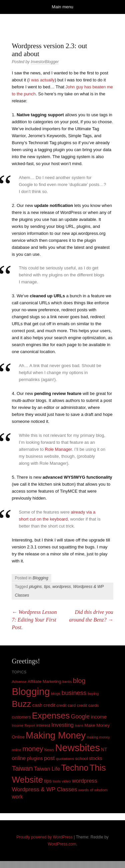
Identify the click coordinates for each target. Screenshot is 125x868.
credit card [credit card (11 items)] (66, 706)
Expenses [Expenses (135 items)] (51, 716)
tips (47, 587)
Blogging (40, 578)
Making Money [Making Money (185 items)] (56, 735)
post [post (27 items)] (49, 758)
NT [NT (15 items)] (104, 749)
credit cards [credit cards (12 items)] (88, 705)
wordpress (61, 587)
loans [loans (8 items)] (79, 725)
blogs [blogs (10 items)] (56, 694)
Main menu (62, 7)
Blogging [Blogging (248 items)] (31, 691)
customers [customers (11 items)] (21, 717)
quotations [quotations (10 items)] (65, 759)
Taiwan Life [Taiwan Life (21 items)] (47, 769)
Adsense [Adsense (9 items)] (19, 682)
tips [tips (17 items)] (48, 781)
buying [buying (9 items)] (93, 694)
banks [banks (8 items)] (67, 682)
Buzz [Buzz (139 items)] (21, 704)
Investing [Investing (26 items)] (62, 725)
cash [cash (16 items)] (37, 705)
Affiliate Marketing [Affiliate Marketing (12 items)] (44, 681)
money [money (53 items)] (33, 749)
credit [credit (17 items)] (49, 705)
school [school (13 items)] (82, 759)
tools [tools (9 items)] (57, 781)
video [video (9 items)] (66, 781)
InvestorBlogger (45, 62)
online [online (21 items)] (19, 758)
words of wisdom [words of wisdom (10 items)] (93, 790)
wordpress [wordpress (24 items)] (85, 781)
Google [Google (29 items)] (80, 717)
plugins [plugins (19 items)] (35, 758)
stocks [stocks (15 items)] (95, 758)
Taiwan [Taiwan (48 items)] (22, 768)
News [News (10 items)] (49, 750)
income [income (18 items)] (99, 717)
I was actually (42, 80)
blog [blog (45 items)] (79, 681)
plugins (35, 587)
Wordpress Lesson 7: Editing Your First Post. (34, 620)
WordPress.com (62, 844)
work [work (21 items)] (17, 797)
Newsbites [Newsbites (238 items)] (78, 748)
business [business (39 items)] (74, 693)
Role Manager (58, 449)
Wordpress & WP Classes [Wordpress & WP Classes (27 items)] (44, 789)
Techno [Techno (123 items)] (75, 768)
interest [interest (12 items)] (43, 725)
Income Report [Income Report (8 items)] (23, 725)
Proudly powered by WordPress (44, 837)
